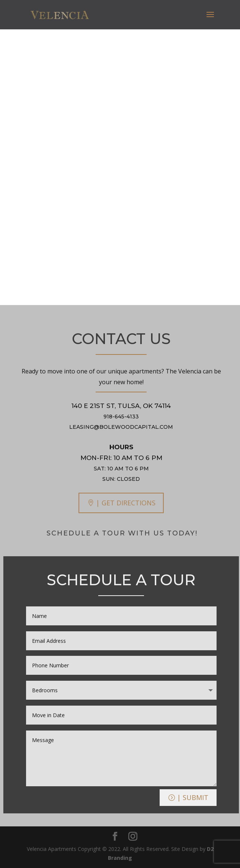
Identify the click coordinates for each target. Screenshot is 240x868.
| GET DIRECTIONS (126, 503)
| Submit (193, 797)
